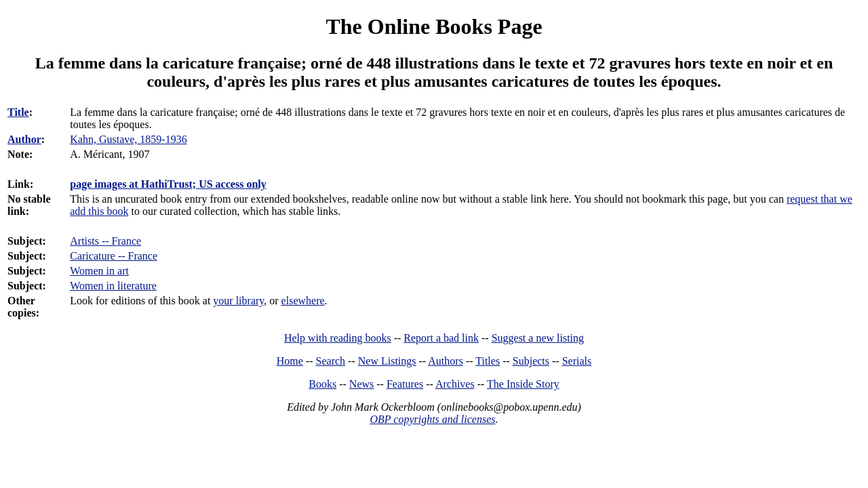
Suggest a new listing (538, 338)
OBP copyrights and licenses (432, 419)
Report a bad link (441, 338)
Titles (488, 361)
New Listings (387, 361)
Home (290, 361)
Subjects (531, 361)
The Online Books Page (434, 26)
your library (238, 301)
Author (24, 139)
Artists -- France (105, 241)
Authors (446, 361)
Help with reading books (338, 338)
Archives (455, 384)
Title (18, 112)
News (361, 384)
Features (405, 384)
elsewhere (303, 301)
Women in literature (113, 286)
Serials (577, 361)
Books (322, 384)
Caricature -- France (114, 256)
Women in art (99, 271)
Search (331, 361)
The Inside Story (523, 384)
